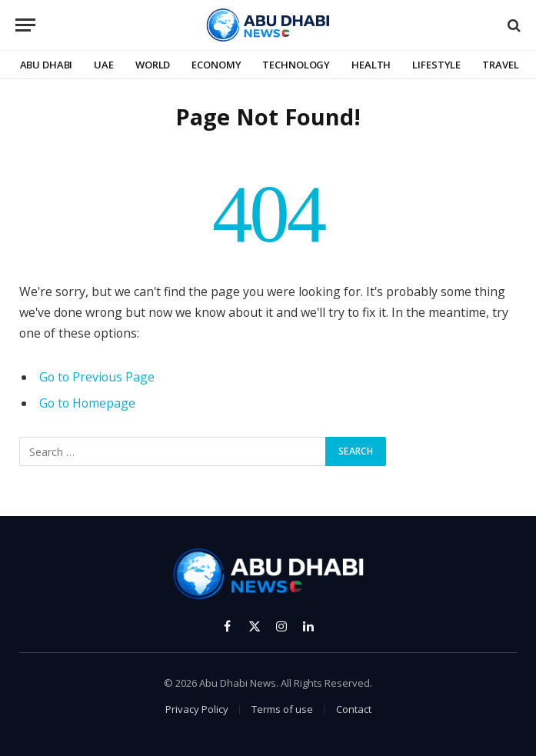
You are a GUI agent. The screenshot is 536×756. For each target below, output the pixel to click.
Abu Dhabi (47, 65)
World (153, 65)
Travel (500, 65)
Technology (296, 65)
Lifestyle (436, 65)
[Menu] (25, 25)
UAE (104, 65)
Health (371, 65)
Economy (216, 65)
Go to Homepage (87, 403)
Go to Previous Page (97, 377)
